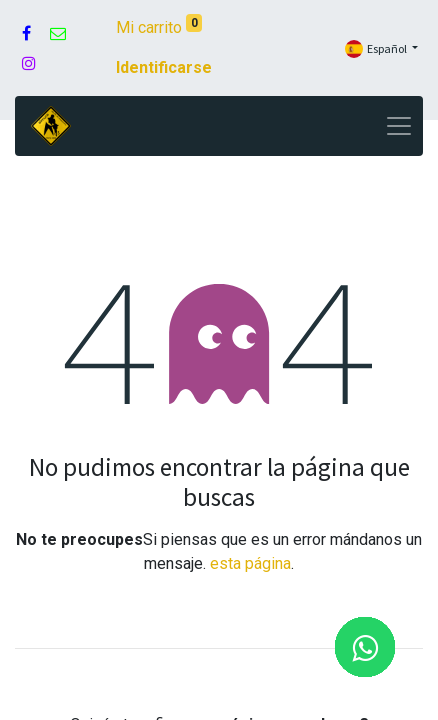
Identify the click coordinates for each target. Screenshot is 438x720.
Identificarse (164, 67)
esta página (250, 563)
